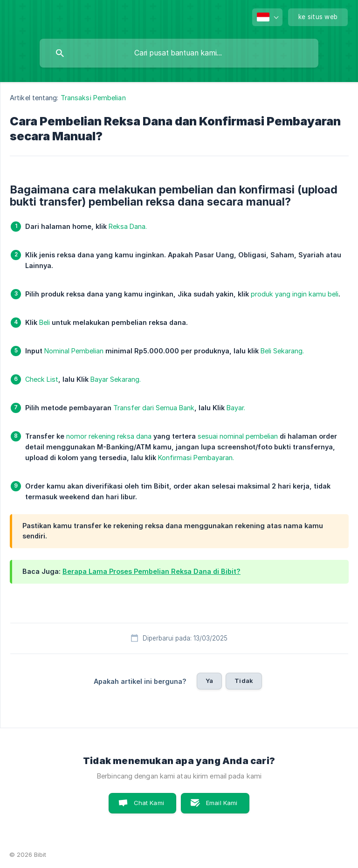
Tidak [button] (244, 681)
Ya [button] (209, 681)
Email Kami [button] (222, 803)
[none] (267, 17)
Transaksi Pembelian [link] (93, 98)
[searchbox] (179, 53)
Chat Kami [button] (149, 803)
